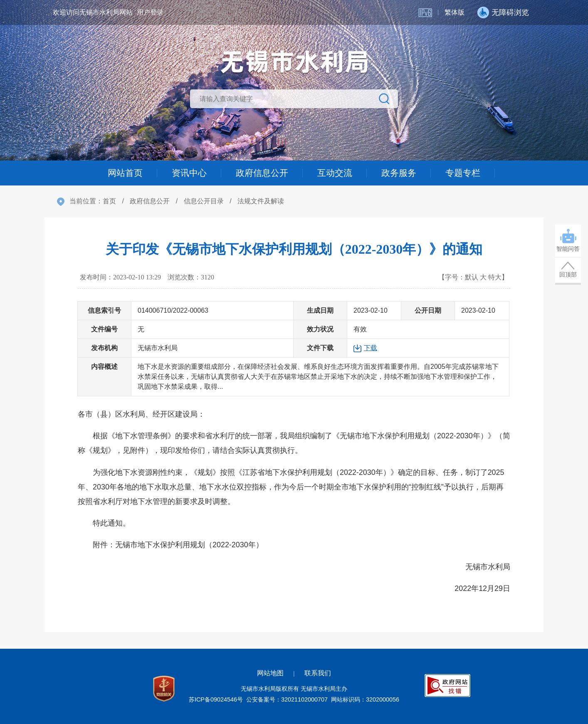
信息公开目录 (204, 201)
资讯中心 (186, 173)
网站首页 (121, 173)
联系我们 (318, 673)
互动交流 (336, 173)
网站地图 (270, 673)
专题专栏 (467, 173)
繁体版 (455, 12)
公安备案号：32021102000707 (287, 699)
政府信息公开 (261, 173)
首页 (109, 201)
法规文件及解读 (261, 201)
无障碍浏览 (510, 12)
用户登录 (150, 12)
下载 (371, 348)
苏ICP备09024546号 (216, 699)
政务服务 (402, 173)
